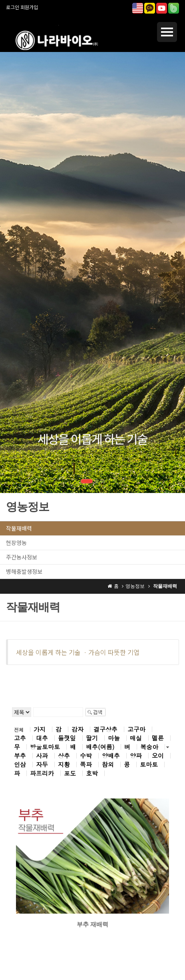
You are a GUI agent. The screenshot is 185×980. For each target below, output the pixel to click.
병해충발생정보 (24, 571)
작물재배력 (19, 528)
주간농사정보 (22, 557)
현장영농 (16, 543)
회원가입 (29, 7)
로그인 (13, 7)
